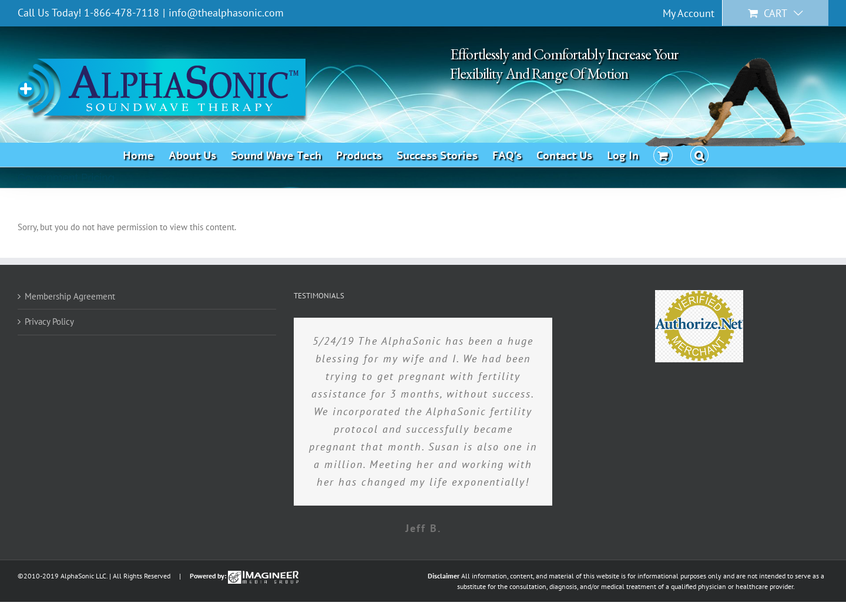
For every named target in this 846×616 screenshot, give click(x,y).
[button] (700, 154)
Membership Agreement (70, 296)
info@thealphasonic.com (226, 13)
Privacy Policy (49, 322)
